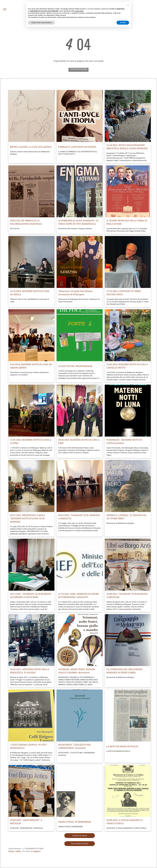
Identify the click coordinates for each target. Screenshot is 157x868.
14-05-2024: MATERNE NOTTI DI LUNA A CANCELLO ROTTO (127, 366)
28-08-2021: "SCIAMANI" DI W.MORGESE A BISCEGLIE (127, 595)
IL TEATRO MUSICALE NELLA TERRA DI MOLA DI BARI (127, 222)
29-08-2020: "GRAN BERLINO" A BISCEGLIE (26, 822)
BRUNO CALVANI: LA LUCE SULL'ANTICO (31, 147)
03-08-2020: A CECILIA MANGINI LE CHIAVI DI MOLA (124, 822)
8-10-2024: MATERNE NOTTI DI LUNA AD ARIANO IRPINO (31, 366)
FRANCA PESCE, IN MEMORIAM (75, 822)
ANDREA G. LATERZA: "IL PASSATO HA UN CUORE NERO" (126, 517)
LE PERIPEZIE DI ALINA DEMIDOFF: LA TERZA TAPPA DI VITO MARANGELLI (78, 222)
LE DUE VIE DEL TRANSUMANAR (75, 366)
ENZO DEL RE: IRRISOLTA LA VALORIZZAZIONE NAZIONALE (26, 222)
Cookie (18, 851)
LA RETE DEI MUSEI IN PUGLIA (122, 746)
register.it (37, 851)
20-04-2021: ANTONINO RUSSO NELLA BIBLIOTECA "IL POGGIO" (30, 671)
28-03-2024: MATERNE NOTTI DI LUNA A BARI (79, 441)
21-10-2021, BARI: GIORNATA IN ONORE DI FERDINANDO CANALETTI (78, 595)
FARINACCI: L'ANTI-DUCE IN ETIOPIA (77, 147)
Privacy (11, 851)
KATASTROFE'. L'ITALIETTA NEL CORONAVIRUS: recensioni (75, 746)
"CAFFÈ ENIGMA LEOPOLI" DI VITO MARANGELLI (28, 746)
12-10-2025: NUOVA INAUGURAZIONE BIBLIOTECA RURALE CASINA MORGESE (127, 147)
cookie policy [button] (79, 11)
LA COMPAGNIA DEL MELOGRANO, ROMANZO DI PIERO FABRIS (125, 671)
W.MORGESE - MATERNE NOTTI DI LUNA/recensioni (124, 441)
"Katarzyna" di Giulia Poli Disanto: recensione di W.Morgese (76, 293)
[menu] (5, 9)
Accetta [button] (123, 23)
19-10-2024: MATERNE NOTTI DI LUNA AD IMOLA (30, 293)
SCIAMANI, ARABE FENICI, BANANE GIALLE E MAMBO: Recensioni (77, 671)
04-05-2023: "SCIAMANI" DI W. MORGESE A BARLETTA (79, 517)
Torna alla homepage (79, 69)
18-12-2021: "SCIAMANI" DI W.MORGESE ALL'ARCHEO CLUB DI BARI (31, 595)
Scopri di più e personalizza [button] (41, 23)
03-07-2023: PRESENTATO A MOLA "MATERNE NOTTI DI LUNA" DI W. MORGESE (28, 518)
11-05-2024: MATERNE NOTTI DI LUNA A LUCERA (31, 441)
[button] (128, 5)
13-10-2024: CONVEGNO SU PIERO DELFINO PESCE (124, 293)
